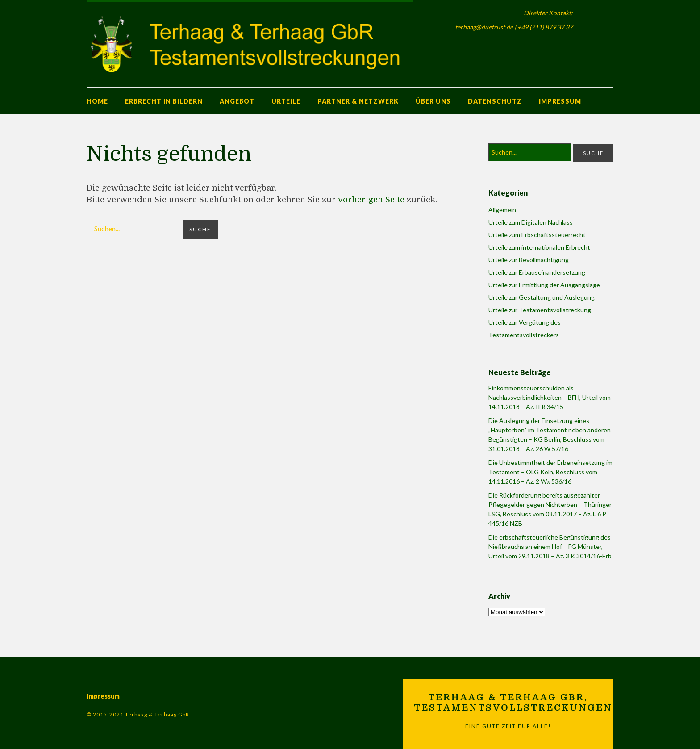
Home (97, 101)
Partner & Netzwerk (358, 101)
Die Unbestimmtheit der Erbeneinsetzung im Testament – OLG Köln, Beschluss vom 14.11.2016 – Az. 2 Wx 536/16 (550, 472)
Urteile (286, 101)
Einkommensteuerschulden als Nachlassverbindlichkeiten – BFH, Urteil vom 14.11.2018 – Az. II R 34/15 (550, 397)
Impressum (560, 101)
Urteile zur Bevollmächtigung (529, 260)
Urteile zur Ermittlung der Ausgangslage (544, 285)
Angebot (237, 101)
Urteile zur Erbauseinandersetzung (537, 272)
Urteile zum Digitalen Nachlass (531, 222)
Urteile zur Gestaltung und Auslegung (542, 297)
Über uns (433, 101)
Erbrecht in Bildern (164, 101)
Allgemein (502, 210)
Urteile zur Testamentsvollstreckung (540, 310)
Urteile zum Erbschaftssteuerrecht (537, 235)
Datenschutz (495, 101)
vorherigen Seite (371, 200)
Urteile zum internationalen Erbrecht (539, 247)
